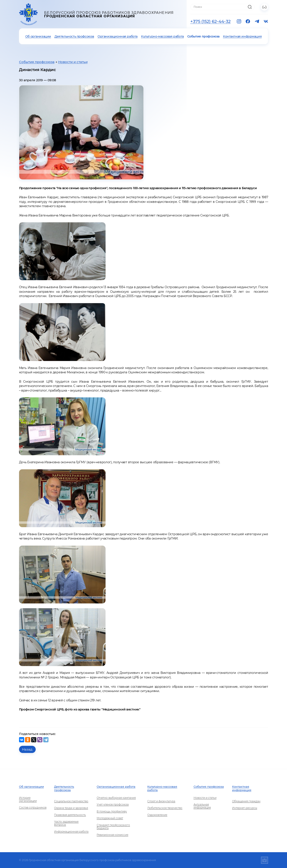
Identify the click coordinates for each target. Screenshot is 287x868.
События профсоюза (203, 36)
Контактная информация (242, 36)
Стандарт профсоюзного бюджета (113, 827)
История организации (28, 799)
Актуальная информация (202, 806)
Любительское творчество (165, 808)
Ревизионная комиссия (112, 835)
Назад (27, 749)
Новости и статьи (73, 62)
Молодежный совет (110, 818)
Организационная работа (118, 36)
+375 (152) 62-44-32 (210, 21)
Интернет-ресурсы (245, 808)
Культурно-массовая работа (162, 36)
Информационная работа (71, 832)
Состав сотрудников (33, 808)
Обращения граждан (246, 801)
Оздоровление (157, 815)
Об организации (38, 36)
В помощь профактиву (112, 811)
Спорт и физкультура (161, 801)
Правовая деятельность (70, 815)
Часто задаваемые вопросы (66, 823)
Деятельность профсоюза (74, 36)
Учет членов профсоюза (113, 805)
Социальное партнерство (71, 801)
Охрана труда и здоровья (71, 808)
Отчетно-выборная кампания (116, 798)
